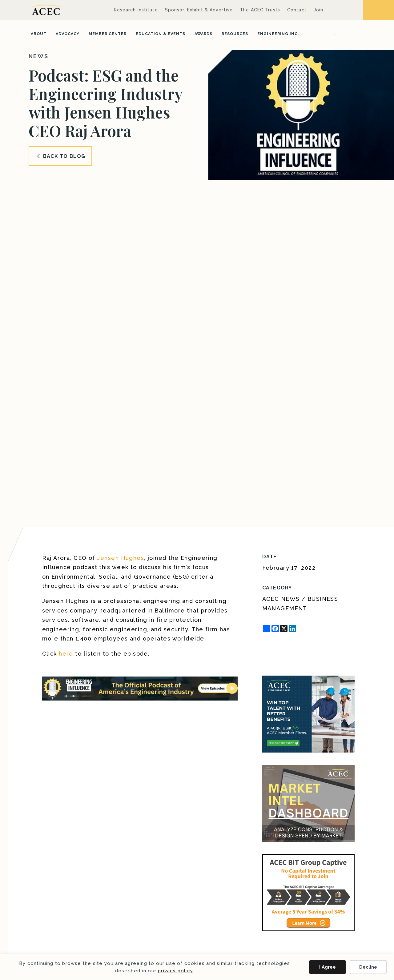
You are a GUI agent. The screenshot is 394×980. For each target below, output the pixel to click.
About (39, 34)
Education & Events (161, 34)
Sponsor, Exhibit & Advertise (199, 10)
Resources (235, 34)
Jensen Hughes (121, 558)
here (67, 654)
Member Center (108, 34)
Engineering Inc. (278, 34)
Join (318, 10)
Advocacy (68, 34)
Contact (297, 10)
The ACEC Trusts (260, 10)
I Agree (328, 967)
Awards (203, 34)
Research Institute (136, 10)
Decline (368, 967)
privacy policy (175, 971)
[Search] (333, 34)
